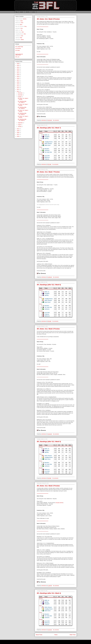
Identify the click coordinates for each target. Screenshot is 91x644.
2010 (18, 129)
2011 (18, 91)
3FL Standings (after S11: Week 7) (49, 128)
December (20, 93)
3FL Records (18, 48)
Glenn (21, 25)
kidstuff (21, 12)
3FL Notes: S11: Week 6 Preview (48, 329)
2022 (18, 71)
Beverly (25, 19)
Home (56, 635)
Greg (25, 26)
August (20, 125)
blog (17, 12)
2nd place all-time (59, 503)
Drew (22, 23)
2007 (18, 134)
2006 (18, 136)
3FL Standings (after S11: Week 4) (49, 593)
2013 (18, 88)
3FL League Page (19, 47)
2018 (18, 78)
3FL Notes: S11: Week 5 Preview (48, 486)
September (20, 123)
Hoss (22, 28)
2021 (18, 73)
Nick (23, 32)
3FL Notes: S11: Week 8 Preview (48, 19)
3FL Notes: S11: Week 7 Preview (48, 172)
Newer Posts (39, 635)
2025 (18, 65)
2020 (18, 75)
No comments (56, 120)
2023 (18, 69)
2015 (18, 84)
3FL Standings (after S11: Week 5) (49, 442)
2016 (18, 82)
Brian (22, 21)
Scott (22, 36)
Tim (21, 30)
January (20, 127)
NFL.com (17, 57)
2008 (18, 133)
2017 (18, 80)
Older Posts (73, 635)
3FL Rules (18, 50)
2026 (18, 64)
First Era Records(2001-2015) (19, 55)
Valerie (22, 40)
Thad (21, 38)
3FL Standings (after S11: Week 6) (49, 285)
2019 (18, 77)
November (20, 95)
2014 (18, 86)
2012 (18, 90)
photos (34, 12)
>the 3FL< (28, 12)
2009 (18, 131)
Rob (25, 34)
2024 (18, 67)
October (20, 97)
